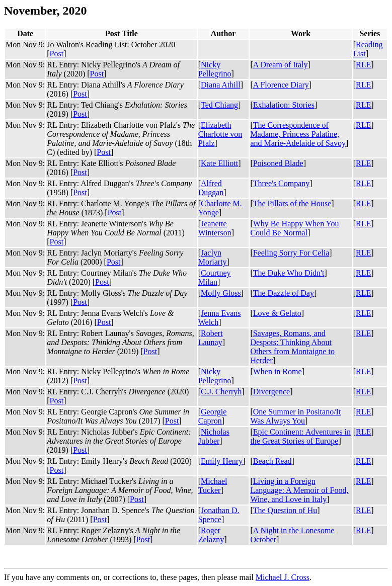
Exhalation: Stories (284, 105)
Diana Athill (221, 85)
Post (57, 54)
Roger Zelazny (211, 535)
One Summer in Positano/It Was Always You (295, 416)
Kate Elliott (219, 163)
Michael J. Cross (283, 577)
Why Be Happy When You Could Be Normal (294, 228)
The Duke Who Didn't (289, 273)
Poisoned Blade (278, 163)
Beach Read (272, 461)
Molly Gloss (221, 293)
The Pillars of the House (292, 203)
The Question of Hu (285, 510)
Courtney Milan (215, 277)
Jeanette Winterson (215, 228)
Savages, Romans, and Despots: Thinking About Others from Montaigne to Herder (292, 347)
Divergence (271, 392)
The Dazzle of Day (284, 293)
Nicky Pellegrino (215, 69)
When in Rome (278, 371)
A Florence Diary (281, 85)
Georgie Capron (213, 416)
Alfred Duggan (211, 188)
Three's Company (282, 183)
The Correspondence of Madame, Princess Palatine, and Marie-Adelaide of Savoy (298, 134)
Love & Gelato (277, 313)
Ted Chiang (219, 105)
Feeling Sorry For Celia (291, 253)
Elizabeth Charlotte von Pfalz (220, 134)
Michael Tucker (213, 486)
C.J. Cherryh (221, 392)
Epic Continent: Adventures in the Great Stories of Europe (300, 436)
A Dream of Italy (281, 65)
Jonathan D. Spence (219, 515)
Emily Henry (222, 461)
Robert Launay (211, 338)
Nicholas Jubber (214, 436)
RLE (363, 65)
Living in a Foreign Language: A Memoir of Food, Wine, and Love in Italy (299, 490)
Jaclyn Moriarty (213, 257)
